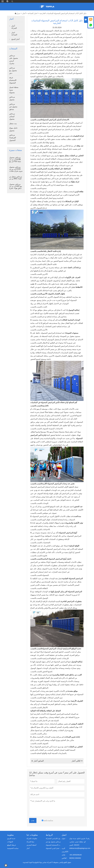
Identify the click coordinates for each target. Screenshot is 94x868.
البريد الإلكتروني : (65, 850)
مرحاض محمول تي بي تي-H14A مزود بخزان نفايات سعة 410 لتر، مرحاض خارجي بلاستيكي (16, 171)
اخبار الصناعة (33, 13)
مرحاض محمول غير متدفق (13, 107)
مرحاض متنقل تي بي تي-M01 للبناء (16, 178)
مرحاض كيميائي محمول (12, 116)
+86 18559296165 (75, 855)
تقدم (33, 820)
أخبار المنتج (15, 39)
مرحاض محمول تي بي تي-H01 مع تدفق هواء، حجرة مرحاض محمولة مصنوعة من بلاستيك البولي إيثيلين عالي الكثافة (16, 188)
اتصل (64, 835)
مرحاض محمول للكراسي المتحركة (54, 838)
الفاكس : (65, 858)
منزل (17, 13)
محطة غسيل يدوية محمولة (14, 90)
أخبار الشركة (14, 27)
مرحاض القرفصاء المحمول (13, 138)
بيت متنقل (13, 123)
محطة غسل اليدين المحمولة (54, 848)
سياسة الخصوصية (13, 848)
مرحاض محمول (12, 98)
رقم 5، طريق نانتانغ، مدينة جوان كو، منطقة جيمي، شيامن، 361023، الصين (79, 842)
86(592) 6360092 (75, 858)
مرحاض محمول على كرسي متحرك (14, 59)
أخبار (24, 13)
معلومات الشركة (32, 838)
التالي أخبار (77, 761)
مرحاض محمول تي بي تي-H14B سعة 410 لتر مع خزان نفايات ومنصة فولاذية (15, 161)
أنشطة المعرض (31, 845)
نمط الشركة (30, 842)
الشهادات (10, 842)
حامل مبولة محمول (13, 129)
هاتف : (64, 855)
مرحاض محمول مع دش (13, 70)
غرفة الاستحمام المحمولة (13, 80)
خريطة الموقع (12, 845)
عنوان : (64, 838)
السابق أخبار (38, 761)
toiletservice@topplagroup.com (80, 848)
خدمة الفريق (11, 838)
